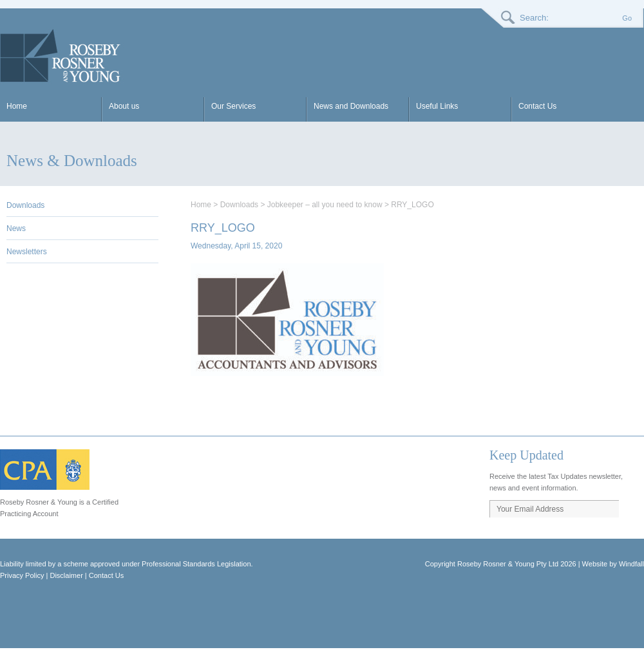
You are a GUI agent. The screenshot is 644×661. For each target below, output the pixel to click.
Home (17, 106)
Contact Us (537, 106)
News (16, 228)
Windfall (631, 564)
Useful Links (437, 106)
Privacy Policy (22, 575)
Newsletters (27, 252)
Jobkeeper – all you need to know (325, 205)
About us (124, 106)
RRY (62, 56)
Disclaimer (66, 575)
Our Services (233, 106)
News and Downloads (351, 106)
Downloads (25, 205)
